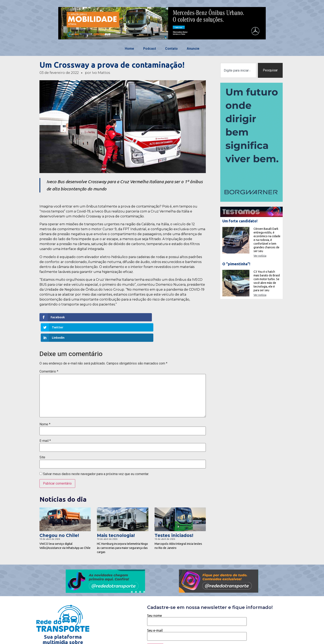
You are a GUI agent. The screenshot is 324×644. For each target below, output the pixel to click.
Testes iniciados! (174, 515)
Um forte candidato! (240, 221)
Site (42, 437)
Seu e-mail (197, 613)
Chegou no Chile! (59, 515)
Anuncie (193, 49)
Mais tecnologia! (116, 515)
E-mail (45, 421)
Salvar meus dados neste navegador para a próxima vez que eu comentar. (96, 454)
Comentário (49, 351)
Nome (45, 404)
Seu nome (197, 598)
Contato (171, 49)
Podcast (150, 49)
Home (129, 49)
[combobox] (238, 70)
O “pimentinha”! (236, 264)
